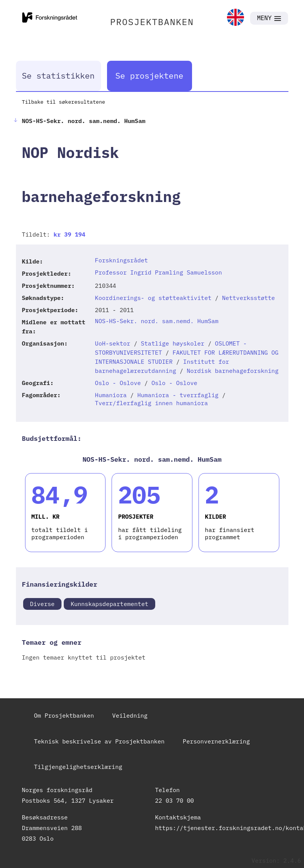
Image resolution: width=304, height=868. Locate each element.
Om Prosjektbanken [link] (64, 715)
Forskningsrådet (121, 260)
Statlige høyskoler (172, 343)
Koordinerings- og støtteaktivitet (153, 298)
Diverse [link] (42, 604)
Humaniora (111, 395)
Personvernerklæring (217, 741)
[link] (235, 18)
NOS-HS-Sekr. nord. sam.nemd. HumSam (157, 321)
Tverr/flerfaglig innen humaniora (151, 403)
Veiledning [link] (130, 715)
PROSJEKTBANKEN (152, 22)
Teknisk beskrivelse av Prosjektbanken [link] (99, 741)
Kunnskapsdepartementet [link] (109, 604)
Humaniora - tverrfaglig (178, 395)
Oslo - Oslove (118, 383)
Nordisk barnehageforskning (233, 371)
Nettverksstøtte (249, 298)
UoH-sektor (113, 343)
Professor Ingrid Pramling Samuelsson (158, 272)
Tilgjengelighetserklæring (78, 767)
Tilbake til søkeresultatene (64, 102)
